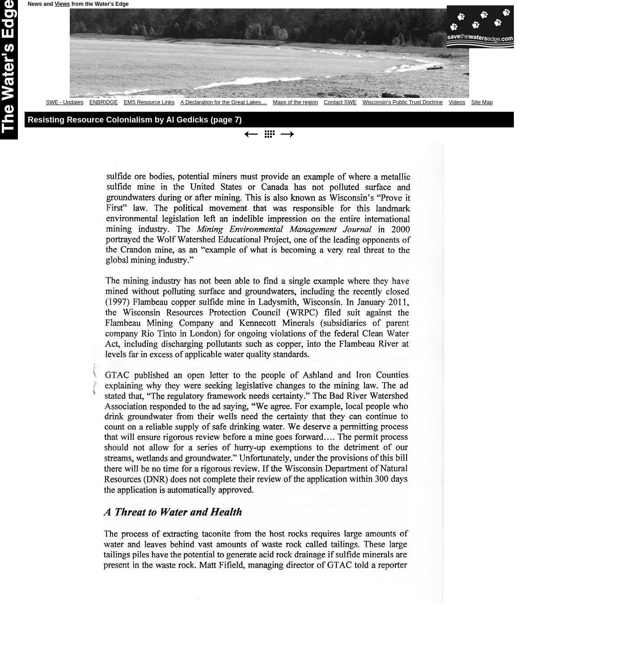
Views (62, 4)
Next (288, 134)
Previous (251, 134)
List (269, 134)
